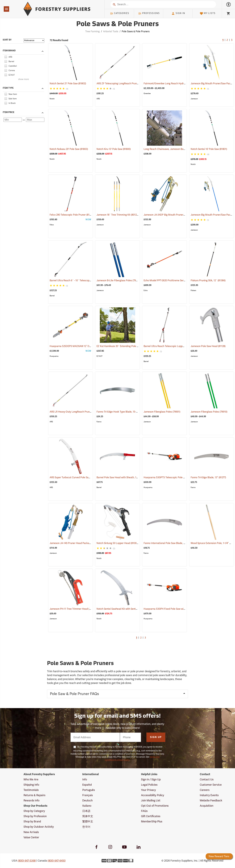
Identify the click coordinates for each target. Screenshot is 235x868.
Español (87, 785)
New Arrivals (31, 832)
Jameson (194, 99)
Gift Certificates (151, 816)
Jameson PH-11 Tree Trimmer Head (73, 609)
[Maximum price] (35, 120)
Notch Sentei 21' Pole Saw (68, 83)
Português (89, 790)
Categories (120, 14)
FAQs (144, 811)
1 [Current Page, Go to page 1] (223, 40)
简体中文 (88, 816)
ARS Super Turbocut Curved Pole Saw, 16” (76, 477)
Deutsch (87, 800)
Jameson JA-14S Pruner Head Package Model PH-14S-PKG (85, 543)
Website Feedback (211, 800)
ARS (98, 99)
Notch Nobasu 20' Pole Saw (69, 149)
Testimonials (31, 790)
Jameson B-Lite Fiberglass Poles (118, 280)
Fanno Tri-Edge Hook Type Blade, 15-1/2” (122, 412)
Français (88, 795)
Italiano (87, 806)
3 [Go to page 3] (232, 40)
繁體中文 (88, 821)
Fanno (99, 422)
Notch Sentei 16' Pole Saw (209, 149)
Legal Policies (149, 785)
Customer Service (211, 785)
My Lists (208, 14)
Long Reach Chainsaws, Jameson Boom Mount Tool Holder (180, 149)
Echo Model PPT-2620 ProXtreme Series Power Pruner (177, 280)
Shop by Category (34, 811)
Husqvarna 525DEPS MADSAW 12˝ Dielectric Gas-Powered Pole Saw (91, 346)
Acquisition (207, 806)
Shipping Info (31, 785)
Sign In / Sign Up (151, 779)
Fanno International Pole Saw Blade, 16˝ (169, 543)
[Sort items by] (34, 40)
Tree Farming (92, 31)
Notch (52, 99)
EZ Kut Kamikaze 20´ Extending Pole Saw (123, 346)
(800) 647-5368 (27, 861)
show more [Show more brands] (24, 79)
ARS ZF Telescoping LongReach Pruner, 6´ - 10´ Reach (130, 83)
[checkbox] (6, 56)
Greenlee (147, 93)
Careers (205, 790)
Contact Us (207, 779)
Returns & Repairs (34, 795)
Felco (52, 225)
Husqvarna (54, 356)
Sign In (178, 14)
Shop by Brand (32, 821)
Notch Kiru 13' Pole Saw (114, 149)
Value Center (31, 837)
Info (85, 779)
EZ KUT (99, 356)
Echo (146, 290)
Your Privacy (148, 790)
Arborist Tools (111, 31)
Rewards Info (31, 800)
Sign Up (156, 737)
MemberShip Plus (152, 821)
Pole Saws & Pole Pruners (136, 31)
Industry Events (209, 795)
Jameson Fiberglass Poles (162, 412)
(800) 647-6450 (57, 861)
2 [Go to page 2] (227, 40)
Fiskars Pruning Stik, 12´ (208, 280)
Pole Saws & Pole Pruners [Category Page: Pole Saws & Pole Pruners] (117, 24)
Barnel (52, 296)
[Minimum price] (13, 120)
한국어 (86, 827)
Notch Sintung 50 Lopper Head (118, 543)
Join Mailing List (151, 800)
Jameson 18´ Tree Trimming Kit (118, 215)
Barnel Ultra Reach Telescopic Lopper (168, 346)
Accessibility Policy (153, 795)
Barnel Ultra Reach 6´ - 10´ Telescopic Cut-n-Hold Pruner (85, 280)
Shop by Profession (35, 816)
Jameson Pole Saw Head (208, 346)
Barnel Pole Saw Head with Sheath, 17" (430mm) (127, 477)
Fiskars (193, 290)
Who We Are (31, 779)
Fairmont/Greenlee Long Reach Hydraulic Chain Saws (177, 83)
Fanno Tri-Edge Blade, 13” (208, 477)
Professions (149, 14)
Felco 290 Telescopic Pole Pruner (72, 215)
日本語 (86, 811)
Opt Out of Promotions (155, 806)
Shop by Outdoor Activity (39, 827)
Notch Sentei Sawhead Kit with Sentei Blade (124, 609)
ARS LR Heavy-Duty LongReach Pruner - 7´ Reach (81, 412)
